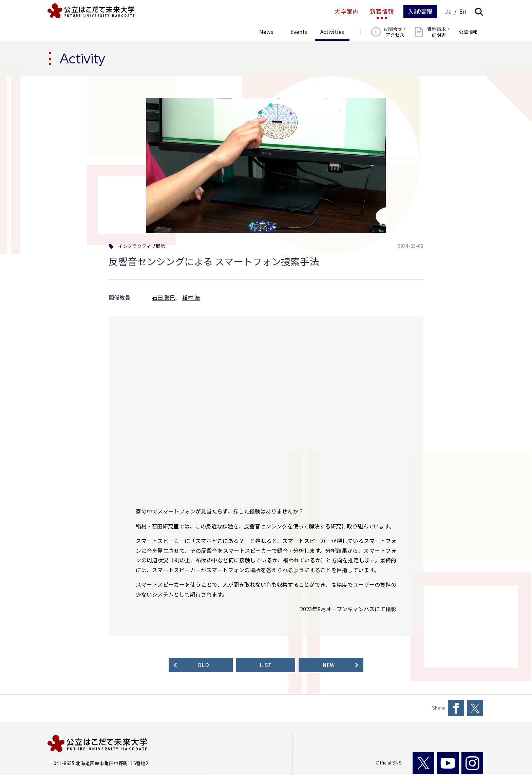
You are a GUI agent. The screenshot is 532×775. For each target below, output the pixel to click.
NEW (328, 665)
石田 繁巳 (164, 298)
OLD (203, 665)
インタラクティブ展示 (142, 246)
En (463, 12)
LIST (266, 665)
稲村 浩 (191, 298)
